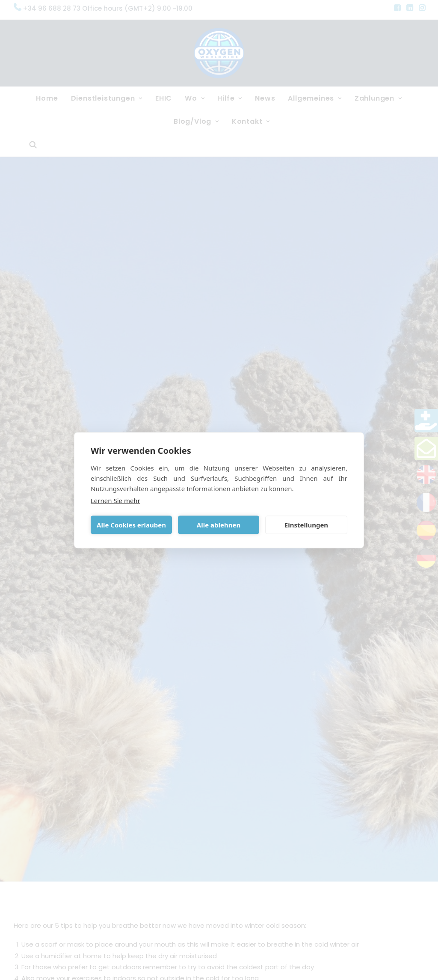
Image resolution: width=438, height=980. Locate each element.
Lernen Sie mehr (115, 500)
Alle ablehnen (219, 525)
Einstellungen (306, 525)
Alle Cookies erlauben (131, 525)
